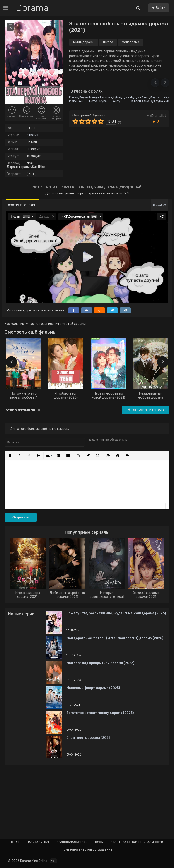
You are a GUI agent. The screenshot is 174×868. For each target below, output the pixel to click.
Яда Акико (168, 99)
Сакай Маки (74, 99)
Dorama (32, 8)
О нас (15, 842)
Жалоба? (159, 205)
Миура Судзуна (156, 99)
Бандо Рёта (94, 99)
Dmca (99, 842)
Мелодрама (130, 42)
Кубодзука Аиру (121, 99)
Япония (33, 135)
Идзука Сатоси (135, 99)
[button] (155, 83)
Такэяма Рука (106, 99)
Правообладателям (72, 842)
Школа (108, 42)
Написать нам (38, 842)
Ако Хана (145, 99)
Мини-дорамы (84, 42)
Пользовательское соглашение (87, 850)
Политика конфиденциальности (137, 842)
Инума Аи (84, 99)
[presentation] (11, 362)
